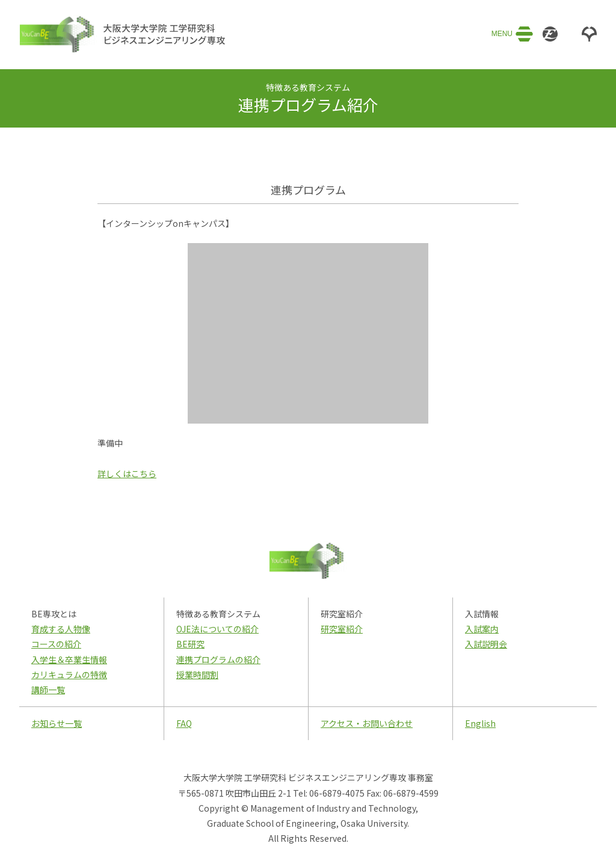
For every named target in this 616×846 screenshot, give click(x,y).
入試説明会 (486, 644)
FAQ (184, 723)
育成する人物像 (61, 629)
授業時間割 (197, 675)
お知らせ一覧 (57, 723)
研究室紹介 (342, 629)
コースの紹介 (56, 644)
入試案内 (482, 629)
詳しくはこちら (127, 474)
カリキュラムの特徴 (69, 675)
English (480, 723)
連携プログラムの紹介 (218, 659)
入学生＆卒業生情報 (69, 659)
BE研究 (190, 644)
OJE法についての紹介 (217, 629)
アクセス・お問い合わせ (367, 723)
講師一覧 (48, 690)
